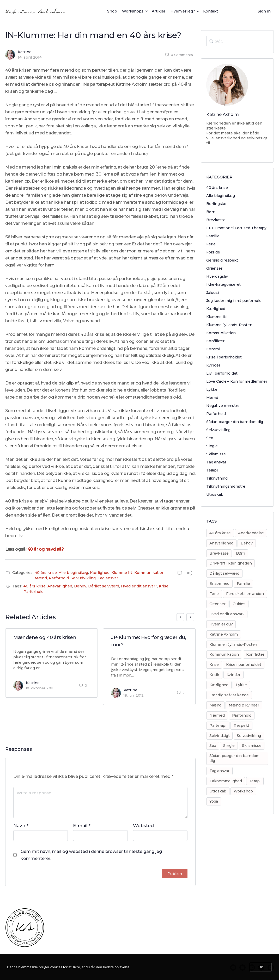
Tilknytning (217, 478)
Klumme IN (122, 573)
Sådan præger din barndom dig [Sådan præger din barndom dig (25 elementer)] (234, 758)
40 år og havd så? (46, 549)
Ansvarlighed (60, 586)
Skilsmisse (216, 454)
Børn (211, 212)
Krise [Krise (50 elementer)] (214, 665)
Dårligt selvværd (104, 586)
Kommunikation (149, 573)
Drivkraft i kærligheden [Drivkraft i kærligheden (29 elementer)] (231, 563)
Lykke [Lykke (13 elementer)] (241, 685)
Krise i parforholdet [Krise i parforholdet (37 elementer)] (244, 665)
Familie (213, 236)
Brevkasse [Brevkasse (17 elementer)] (219, 553)
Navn (21, 826)
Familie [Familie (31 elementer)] (243, 584)
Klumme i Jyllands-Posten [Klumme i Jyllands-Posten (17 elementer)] (233, 644)
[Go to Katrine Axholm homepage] (35, 11)
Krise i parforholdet (224, 357)
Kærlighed (100, 573)
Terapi (212, 470)
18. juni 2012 (134, 695)
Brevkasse (216, 220)
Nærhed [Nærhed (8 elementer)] (217, 715)
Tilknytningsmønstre (226, 486)
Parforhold (59, 578)
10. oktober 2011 (40, 688)
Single (212, 446)
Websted (143, 826)
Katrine (25, 52)
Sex (210, 438)
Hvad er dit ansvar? (139, 586)
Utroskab (215, 494)
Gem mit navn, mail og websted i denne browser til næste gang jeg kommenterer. (91, 855)
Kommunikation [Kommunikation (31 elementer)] (224, 654)
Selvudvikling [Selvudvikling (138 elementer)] (249, 736)
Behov (80, 586)
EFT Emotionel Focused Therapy (236, 228)
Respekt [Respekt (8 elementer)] (241, 725)
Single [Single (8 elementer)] (229, 746)
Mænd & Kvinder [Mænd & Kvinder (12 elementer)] (244, 705)
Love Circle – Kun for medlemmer (237, 381)
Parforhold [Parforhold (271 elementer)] (242, 715)
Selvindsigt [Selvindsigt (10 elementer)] (219, 736)
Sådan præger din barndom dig (235, 422)
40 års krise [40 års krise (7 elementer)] (220, 533)
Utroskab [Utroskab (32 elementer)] (218, 791)
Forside (213, 252)
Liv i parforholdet (222, 373)
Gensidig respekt (222, 260)
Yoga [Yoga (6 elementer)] (214, 801)
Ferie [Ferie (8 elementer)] (214, 594)
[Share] (189, 574)
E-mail (82, 826)
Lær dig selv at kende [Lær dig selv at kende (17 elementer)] (229, 695)
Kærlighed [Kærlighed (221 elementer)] (219, 685)
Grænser (214, 268)
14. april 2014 (30, 57)
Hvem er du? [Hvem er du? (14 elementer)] (221, 624)
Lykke (212, 389)
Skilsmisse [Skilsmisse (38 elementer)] (252, 746)
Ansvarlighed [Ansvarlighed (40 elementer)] (221, 543)
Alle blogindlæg (73, 573)
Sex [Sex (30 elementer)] (213, 746)
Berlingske (216, 204)
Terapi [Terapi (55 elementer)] (255, 781)
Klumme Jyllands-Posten (229, 325)
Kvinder (213, 365)
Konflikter (215, 341)
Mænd (41, 578)
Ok (261, 967)
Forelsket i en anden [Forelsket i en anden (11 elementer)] (245, 594)
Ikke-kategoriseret (223, 284)
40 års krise (46, 573)
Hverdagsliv (217, 276)
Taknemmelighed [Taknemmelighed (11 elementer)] (226, 781)
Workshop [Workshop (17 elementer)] (243, 791)
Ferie (211, 244)
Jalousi (213, 293)
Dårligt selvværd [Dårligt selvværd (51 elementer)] (224, 573)
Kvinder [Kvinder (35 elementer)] (233, 675)
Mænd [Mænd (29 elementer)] (215, 705)
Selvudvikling (83, 578)
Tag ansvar (108, 578)
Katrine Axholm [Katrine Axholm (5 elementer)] (224, 634)
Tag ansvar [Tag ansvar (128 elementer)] (219, 771)
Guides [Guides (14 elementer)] (239, 604)
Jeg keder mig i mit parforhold (234, 301)
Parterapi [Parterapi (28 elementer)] (218, 725)
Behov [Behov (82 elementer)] (247, 543)
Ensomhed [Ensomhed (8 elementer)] (219, 584)
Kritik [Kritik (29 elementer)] (214, 675)
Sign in (264, 11)
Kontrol (213, 349)
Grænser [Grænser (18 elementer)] (217, 604)
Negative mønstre (223, 406)
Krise (164, 586)
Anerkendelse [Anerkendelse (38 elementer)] (251, 533)
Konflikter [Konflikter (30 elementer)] (255, 654)
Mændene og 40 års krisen (45, 637)
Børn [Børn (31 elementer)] (241, 553)
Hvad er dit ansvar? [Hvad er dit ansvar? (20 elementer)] (227, 614)
